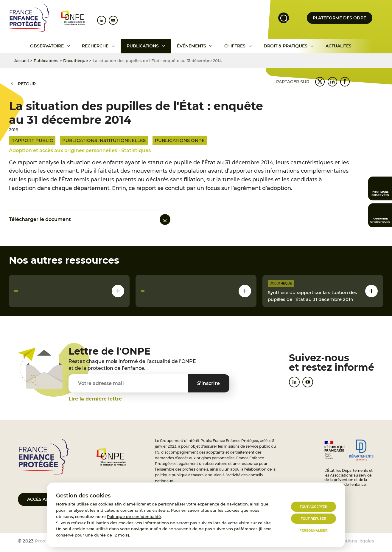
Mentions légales (355, 541)
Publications (143, 46)
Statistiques (136, 150)
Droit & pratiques (286, 46)
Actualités (339, 46)
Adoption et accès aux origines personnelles (63, 150)
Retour (27, 84)
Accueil (22, 61)
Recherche (95, 46)
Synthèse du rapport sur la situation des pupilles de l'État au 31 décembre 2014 (312, 296)
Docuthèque (76, 61)
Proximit (45, 541)
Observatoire (47, 46)
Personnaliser (314, 531)
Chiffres (235, 46)
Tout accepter (314, 507)
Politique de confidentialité (134, 517)
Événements (192, 46)
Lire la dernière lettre (95, 399)
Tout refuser (314, 519)
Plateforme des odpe (339, 18)
